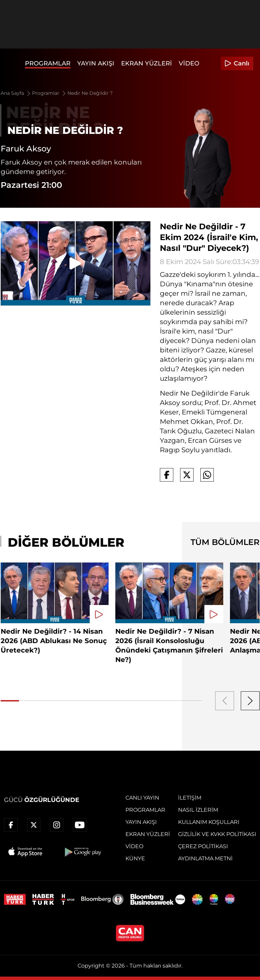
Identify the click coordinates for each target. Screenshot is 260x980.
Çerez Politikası (203, 846)
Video (189, 63)
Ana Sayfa (16, 93)
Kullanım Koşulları (209, 822)
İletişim (190, 798)
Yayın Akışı (96, 63)
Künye (135, 858)
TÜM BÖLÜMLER (225, 542)
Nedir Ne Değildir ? (90, 93)
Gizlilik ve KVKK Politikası (217, 834)
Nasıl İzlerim (198, 810)
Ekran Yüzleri (147, 63)
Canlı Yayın (142, 798)
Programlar (48, 63)
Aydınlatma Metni (205, 858)
